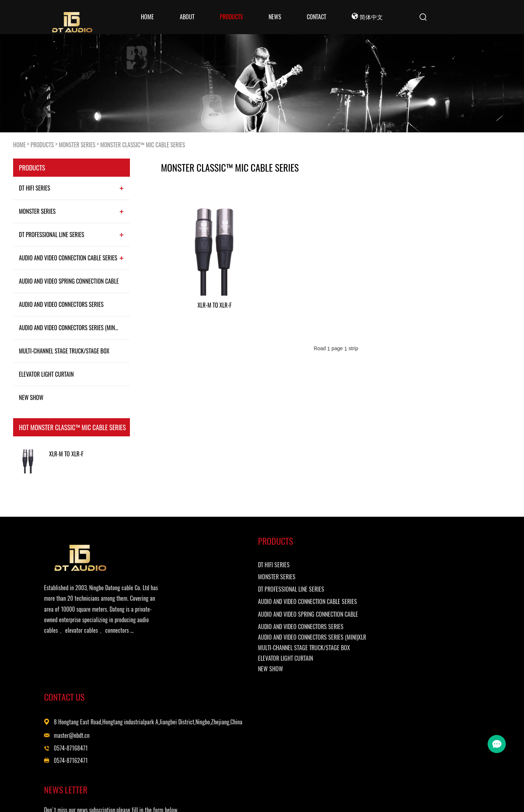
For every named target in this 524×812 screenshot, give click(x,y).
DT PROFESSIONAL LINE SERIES (51, 235)
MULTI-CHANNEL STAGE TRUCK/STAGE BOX (64, 351)
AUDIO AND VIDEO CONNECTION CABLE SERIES (68, 258)
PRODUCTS (231, 17)
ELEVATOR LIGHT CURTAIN (46, 374)
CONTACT (316, 17)
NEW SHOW (31, 397)
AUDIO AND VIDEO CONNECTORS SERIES (61, 304)
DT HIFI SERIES (35, 188)
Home (147, 17)
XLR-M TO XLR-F (66, 454)
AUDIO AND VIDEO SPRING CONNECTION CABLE (69, 281)
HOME (19, 145)
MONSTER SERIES (77, 145)
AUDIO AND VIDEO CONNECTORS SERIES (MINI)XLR (72, 328)
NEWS (275, 17)
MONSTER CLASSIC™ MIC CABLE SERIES (142, 145)
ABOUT (187, 17)
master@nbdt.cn (311, 609)
